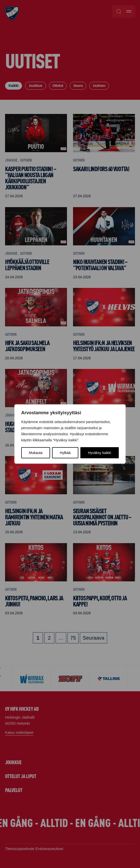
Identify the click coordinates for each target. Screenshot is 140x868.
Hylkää (65, 453)
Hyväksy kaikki (100, 453)
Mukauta (36, 453)
